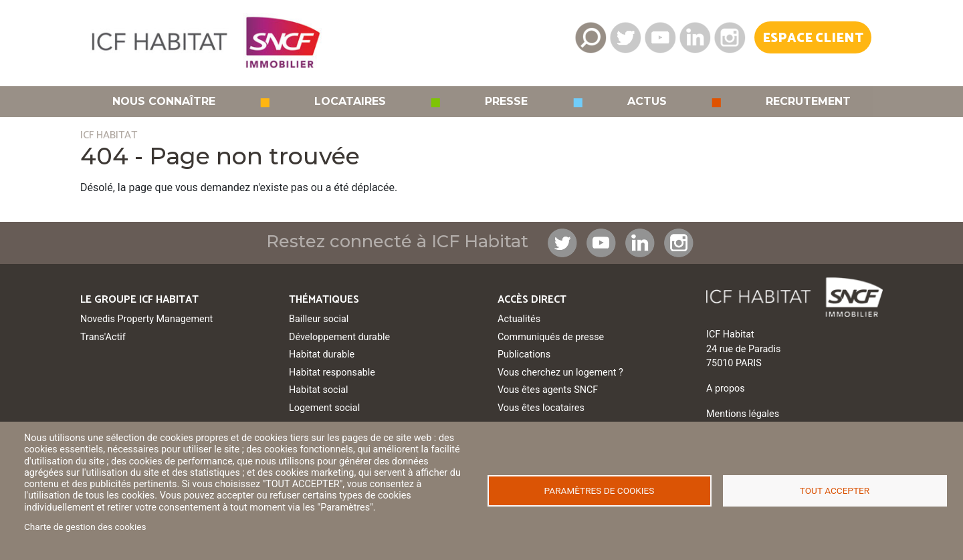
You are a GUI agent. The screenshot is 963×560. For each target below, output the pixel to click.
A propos (726, 389)
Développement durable (339, 337)
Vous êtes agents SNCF (548, 390)
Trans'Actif (103, 337)
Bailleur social (319, 319)
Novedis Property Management (146, 319)
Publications (524, 355)
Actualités (519, 319)
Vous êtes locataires (541, 408)
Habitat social (318, 390)
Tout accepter (835, 491)
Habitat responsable (332, 373)
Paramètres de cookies (600, 491)
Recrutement (808, 102)
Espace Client (813, 38)
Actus (647, 102)
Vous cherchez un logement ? (560, 373)
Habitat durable (322, 355)
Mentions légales (743, 414)
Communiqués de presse (551, 337)
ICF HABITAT (109, 135)
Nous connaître (164, 102)
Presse (506, 102)
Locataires (350, 102)
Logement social (324, 408)
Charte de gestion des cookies (85, 527)
